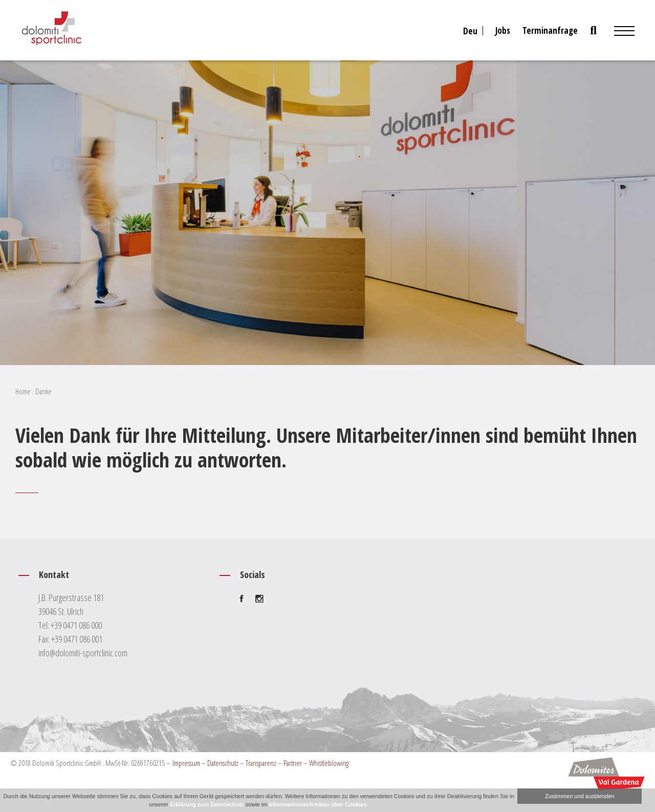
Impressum (186, 763)
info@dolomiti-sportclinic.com (83, 653)
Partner (293, 763)
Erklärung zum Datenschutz (207, 804)
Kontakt (54, 574)
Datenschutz (223, 763)
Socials (253, 574)
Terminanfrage (550, 30)
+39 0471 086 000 (76, 625)
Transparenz (261, 763)
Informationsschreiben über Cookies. (318, 804)
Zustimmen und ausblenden (580, 796)
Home (23, 391)
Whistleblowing (329, 763)
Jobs (503, 30)
